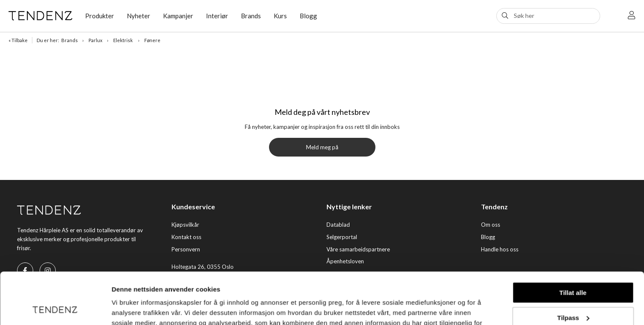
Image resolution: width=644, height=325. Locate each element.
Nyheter (139, 16)
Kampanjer (178, 16)
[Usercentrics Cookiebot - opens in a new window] (55, 308)
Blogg (308, 16)
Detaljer (123, 308)
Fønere (152, 40)
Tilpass (573, 269)
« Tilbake (18, 40)
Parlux (96, 40)
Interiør (217, 16)
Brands (251, 16)
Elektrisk (123, 40)
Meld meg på (322, 147)
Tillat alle (573, 244)
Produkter (100, 16)
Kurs (280, 16)
